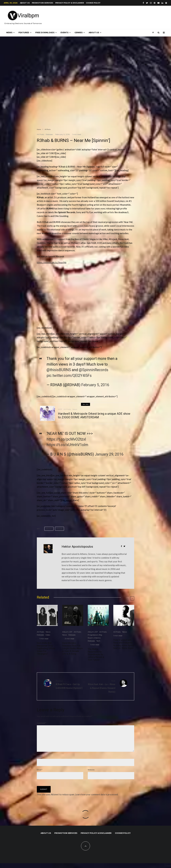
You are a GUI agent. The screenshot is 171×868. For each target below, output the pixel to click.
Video (48, 635)
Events (64, 33)
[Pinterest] (155, 3)
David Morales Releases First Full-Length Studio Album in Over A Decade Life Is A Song (73, 648)
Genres (79, 33)
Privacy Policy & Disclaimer (70, 3)
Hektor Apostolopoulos (77, 547)
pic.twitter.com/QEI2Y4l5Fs (69, 376)
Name (40, 761)
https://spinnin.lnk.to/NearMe (52, 262)
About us (25, 3)
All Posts (40, 134)
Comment (41, 723)
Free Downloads (45, 33)
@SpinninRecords (94, 370)
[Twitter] (147, 3)
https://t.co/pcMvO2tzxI (66, 439)
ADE (60, 411)
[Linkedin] (162, 3)
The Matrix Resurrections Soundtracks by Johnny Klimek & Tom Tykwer (96, 654)
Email (40, 775)
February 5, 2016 (95, 385)
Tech (98, 641)
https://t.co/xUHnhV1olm (67, 445)
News (9, 33)
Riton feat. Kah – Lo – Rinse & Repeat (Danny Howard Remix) (102, 686)
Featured (24, 33)
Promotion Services (43, 3)
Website (91, 775)
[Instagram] (151, 3)
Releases (49, 134)
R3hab (60, 529)
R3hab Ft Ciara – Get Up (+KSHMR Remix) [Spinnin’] (69, 684)
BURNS (49, 529)
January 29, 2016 (109, 454)
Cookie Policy (93, 3)
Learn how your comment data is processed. (97, 799)
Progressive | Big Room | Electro (95, 636)
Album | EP (67, 632)
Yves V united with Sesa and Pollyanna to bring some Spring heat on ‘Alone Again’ (124, 644)
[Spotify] (166, 3)
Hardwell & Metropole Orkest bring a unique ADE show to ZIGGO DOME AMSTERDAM (94, 417)
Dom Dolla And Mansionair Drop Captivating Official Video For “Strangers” (46, 648)
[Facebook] (143, 3)
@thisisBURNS (59, 370)
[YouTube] (158, 3)
